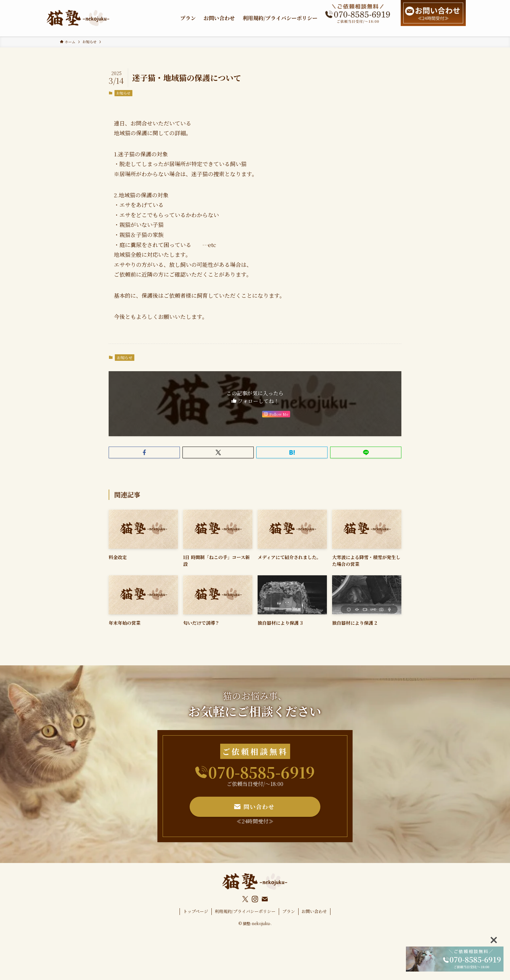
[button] (144, 452)
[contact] (265, 899)
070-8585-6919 (262, 772)
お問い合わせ (314, 911)
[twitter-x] (245, 899)
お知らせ (123, 93)
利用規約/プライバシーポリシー (245, 911)
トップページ (196, 911)
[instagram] (255, 899)
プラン (289, 911)
